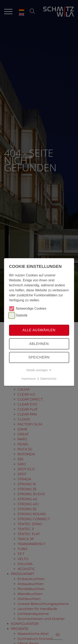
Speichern (39, 357)
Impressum (29, 379)
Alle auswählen (39, 330)
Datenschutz (48, 379)
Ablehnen (39, 344)
